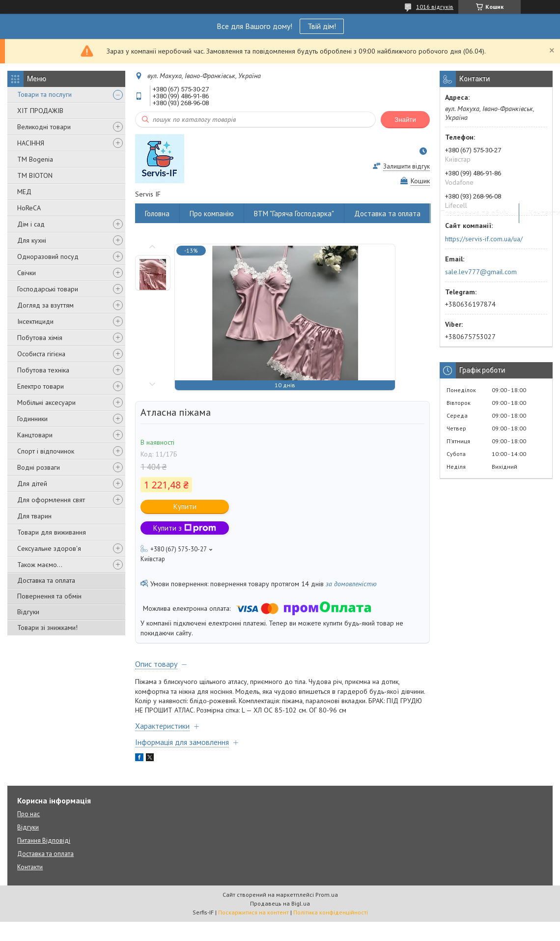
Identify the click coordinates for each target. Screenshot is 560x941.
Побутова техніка (43, 370)
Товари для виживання (52, 532)
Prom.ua (327, 895)
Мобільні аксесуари (46, 402)
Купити (185, 506)
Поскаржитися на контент (253, 912)
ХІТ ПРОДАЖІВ (40, 111)
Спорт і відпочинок (46, 451)
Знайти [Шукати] (405, 120)
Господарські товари (48, 289)
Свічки (27, 273)
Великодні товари (44, 127)
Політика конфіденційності (331, 912)
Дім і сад (31, 224)
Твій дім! (322, 26)
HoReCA (29, 208)
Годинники (32, 419)
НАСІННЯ (31, 143)
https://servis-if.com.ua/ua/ (484, 239)
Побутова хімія (40, 338)
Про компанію (212, 214)
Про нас (28, 814)
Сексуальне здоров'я (49, 548)
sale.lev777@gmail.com (481, 272)
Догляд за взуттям (45, 305)
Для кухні (32, 240)
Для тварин (34, 516)
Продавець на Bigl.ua (280, 903)
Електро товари (41, 386)
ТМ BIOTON (35, 175)
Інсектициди (35, 321)
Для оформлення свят (51, 500)
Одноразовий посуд (48, 257)
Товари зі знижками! (47, 627)
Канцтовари (35, 435)
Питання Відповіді (44, 841)
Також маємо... (40, 565)
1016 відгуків (435, 7)
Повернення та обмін (49, 596)
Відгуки (28, 612)
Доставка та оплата (46, 580)
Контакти (30, 867)
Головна (157, 214)
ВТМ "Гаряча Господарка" (294, 214)
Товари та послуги (44, 94)
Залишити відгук (406, 166)
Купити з (185, 528)
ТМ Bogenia (35, 159)
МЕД (24, 192)
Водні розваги (39, 467)
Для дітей (32, 484)
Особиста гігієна (41, 354)
